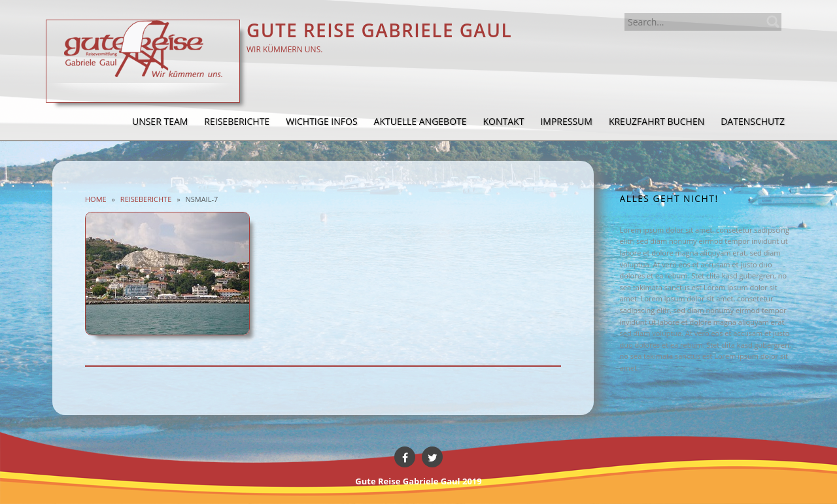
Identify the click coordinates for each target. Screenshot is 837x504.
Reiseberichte (146, 199)
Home (96, 199)
